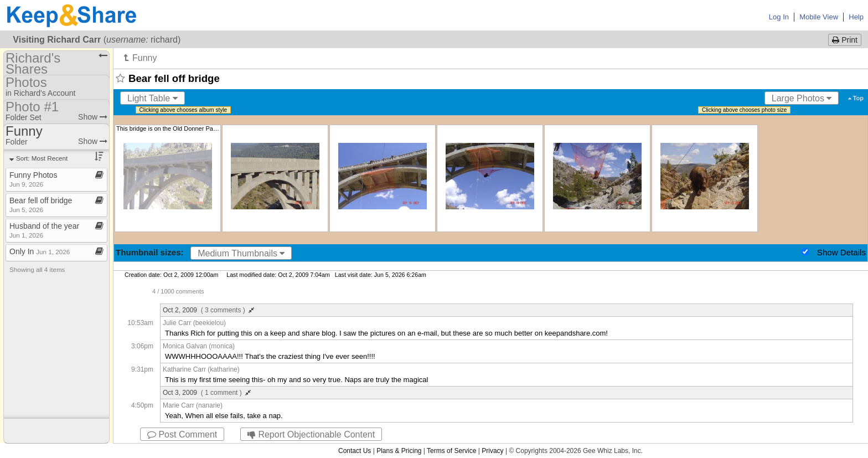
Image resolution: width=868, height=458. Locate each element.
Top (856, 98)
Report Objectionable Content (311, 434)
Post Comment (182, 434)
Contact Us (355, 451)
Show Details (841, 252)
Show (93, 117)
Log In (779, 17)
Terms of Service (451, 451)
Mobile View (819, 17)
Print (845, 40)
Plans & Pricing (399, 451)
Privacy (492, 451)
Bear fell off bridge (41, 205)
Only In (40, 251)
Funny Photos (33, 179)
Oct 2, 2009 (208, 310)
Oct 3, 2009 (207, 393)
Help (856, 17)
